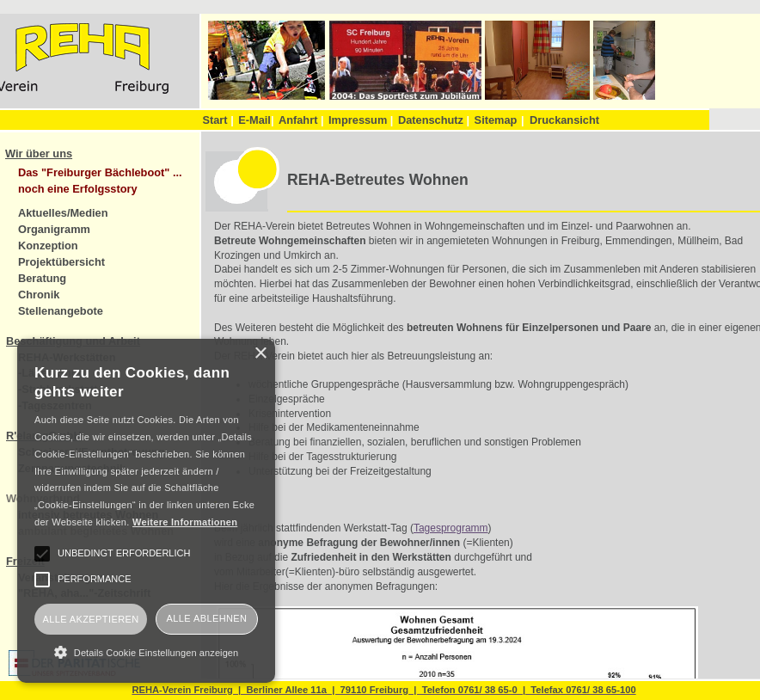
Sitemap (496, 120)
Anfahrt (301, 120)
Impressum (361, 120)
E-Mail (256, 120)
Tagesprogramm (451, 528)
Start (218, 120)
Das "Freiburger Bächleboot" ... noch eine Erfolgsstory (100, 181)
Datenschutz (434, 120)
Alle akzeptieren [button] (90, 619)
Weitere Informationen (185, 522)
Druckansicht (564, 120)
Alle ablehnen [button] (207, 618)
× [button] (260, 354)
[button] (146, 652)
